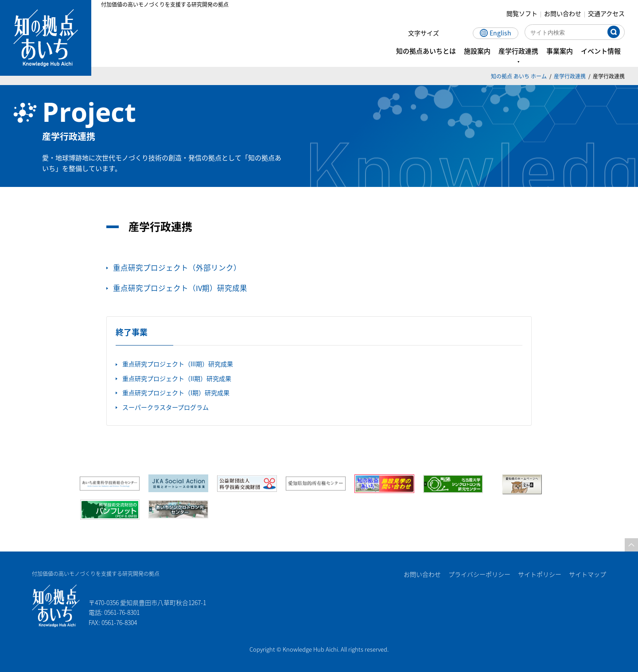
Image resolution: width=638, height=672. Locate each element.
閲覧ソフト (522, 13)
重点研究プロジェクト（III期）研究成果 (178, 364)
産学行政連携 (570, 76)
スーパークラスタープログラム (165, 407)
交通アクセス (606, 13)
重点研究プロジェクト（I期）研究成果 (176, 392)
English (500, 33)
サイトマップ (587, 574)
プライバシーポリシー (479, 574)
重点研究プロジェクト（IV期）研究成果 (180, 288)
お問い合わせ (563, 13)
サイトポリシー (540, 574)
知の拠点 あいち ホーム (519, 76)
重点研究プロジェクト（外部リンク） (177, 268)
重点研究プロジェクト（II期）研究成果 (177, 378)
